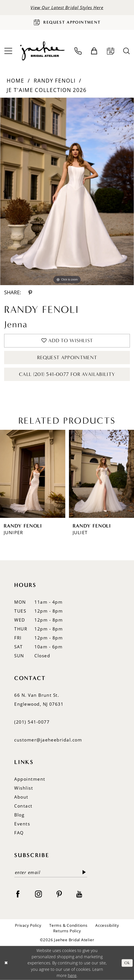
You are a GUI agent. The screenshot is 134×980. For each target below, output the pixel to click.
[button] (94, 51)
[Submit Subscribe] (84, 873)
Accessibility (107, 925)
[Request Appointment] (67, 23)
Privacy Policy (28, 925)
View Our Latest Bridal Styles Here (67, 7)
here (72, 975)
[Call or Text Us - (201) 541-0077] (78, 51)
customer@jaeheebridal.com (48, 740)
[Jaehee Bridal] (42, 51)
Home (15, 81)
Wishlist (24, 788)
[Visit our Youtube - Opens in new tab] (79, 894)
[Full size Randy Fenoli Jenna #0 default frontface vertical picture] (67, 191)
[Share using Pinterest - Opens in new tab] (30, 292)
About (21, 797)
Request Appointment (67, 358)
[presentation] (33, 474)
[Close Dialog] (6, 963)
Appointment (30, 779)
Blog (19, 815)
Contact (23, 806)
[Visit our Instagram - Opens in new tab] (38, 894)
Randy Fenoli (55, 81)
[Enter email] (51, 873)
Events (22, 824)
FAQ (19, 833)
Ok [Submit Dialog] (127, 963)
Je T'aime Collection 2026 (47, 90)
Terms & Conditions (68, 925)
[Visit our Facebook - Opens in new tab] (18, 894)
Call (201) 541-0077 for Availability (67, 374)
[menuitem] (78, 51)
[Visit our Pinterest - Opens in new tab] (59, 894)
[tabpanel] (67, 191)
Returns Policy (67, 931)
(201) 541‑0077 (32, 722)
